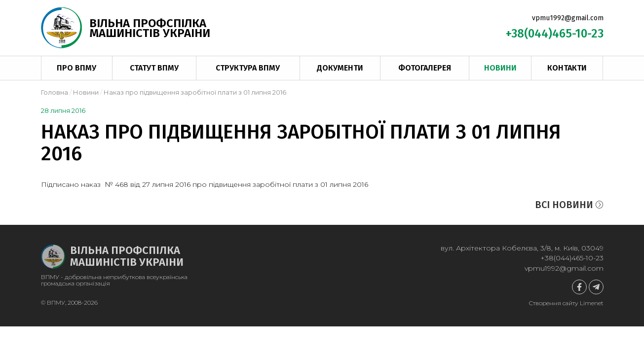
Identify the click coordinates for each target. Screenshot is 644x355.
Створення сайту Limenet (566, 303)
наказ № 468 (105, 184)
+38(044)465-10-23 (555, 34)
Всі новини (569, 205)
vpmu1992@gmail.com (568, 18)
